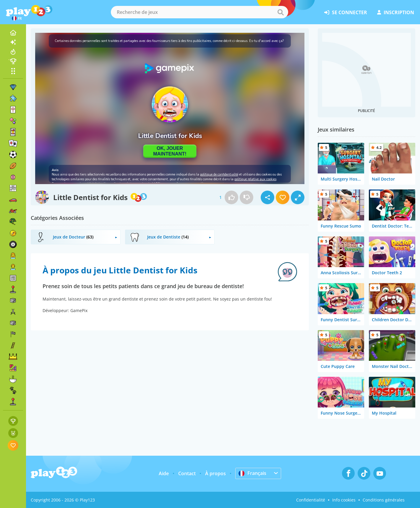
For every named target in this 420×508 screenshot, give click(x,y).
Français (252, 473)
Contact (187, 473)
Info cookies (344, 500)
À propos (215, 473)
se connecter (346, 12)
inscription (396, 12)
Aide (164, 473)
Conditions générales (384, 500)
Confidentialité (311, 500)
